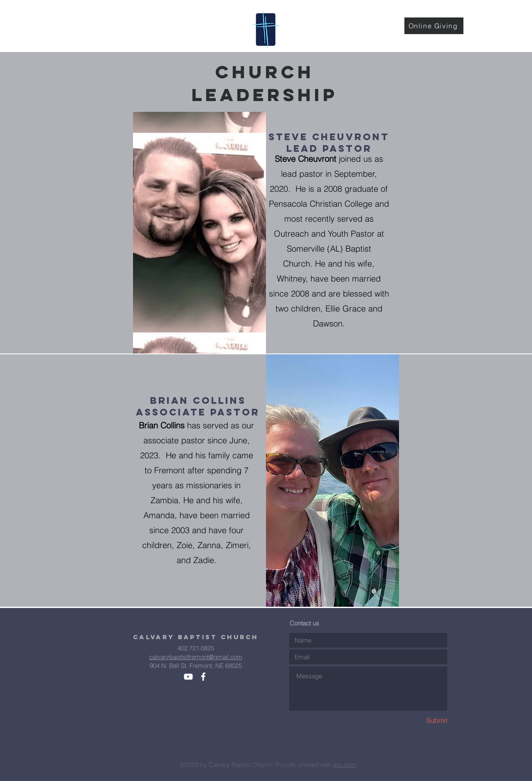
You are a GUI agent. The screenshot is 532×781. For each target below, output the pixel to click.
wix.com (344, 765)
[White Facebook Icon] (203, 677)
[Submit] (418, 720)
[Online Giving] (434, 26)
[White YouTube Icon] (188, 677)
